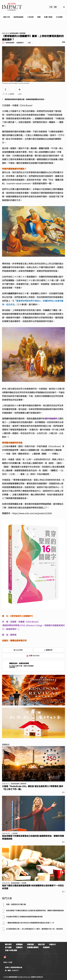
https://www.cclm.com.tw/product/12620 (32, 513)
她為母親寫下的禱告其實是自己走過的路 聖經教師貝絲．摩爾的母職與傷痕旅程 (33, 837)
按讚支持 (48, 650)
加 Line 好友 (17, 650)
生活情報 (59, 17)
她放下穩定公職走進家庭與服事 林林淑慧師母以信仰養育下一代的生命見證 (33, 887)
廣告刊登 (41, 944)
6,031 (11, 94)
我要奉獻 (13, 667)
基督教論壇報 (18, 17)
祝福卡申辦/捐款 (11, 950)
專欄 (39, 17)
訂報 (51, 7)
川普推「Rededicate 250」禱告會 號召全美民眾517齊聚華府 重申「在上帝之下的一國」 (33, 788)
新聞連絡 (19, 944)
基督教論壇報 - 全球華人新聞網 (12, 7)
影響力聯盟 (48, 17)
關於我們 (8, 944)
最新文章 (7, 17)
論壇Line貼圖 (8, 962)
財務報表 (46, 947)
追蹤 (29, 43)
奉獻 (55, 7)
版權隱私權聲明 (33, 947)
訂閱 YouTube (33, 656)
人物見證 (30, 17)
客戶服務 (8, 947)
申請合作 (52, 944)
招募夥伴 (19, 947)
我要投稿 (30, 944)
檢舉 (64, 42)
